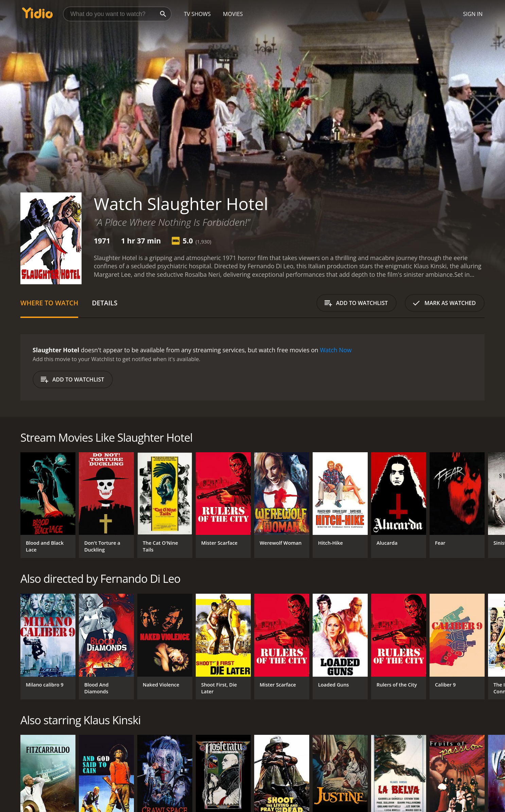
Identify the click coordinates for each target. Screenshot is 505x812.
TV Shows (197, 14)
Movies (233, 14)
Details (105, 303)
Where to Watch (49, 303)
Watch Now (336, 350)
